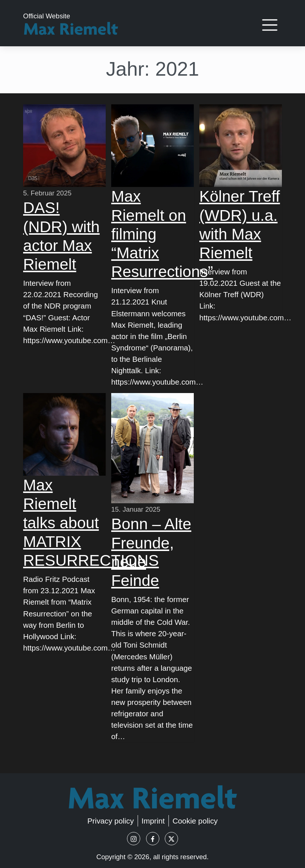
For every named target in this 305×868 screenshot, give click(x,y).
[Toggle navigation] (270, 25)
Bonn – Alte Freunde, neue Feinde (151, 552)
